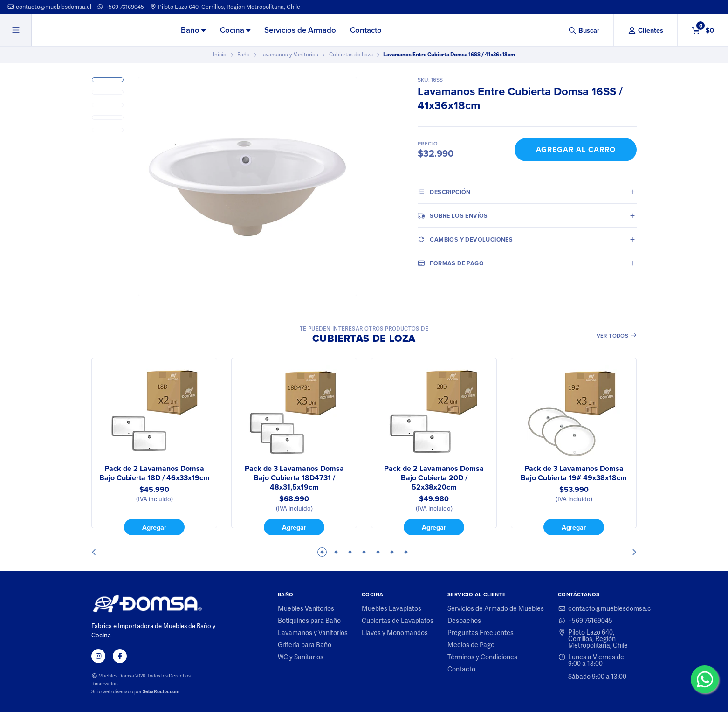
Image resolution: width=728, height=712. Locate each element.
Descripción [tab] (444, 192)
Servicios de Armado (300, 30)
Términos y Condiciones (482, 657)
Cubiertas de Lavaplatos (398, 621)
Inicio (220, 55)
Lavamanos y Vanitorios (289, 55)
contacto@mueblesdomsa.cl (49, 7)
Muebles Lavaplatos (391, 608)
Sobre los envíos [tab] (453, 215)
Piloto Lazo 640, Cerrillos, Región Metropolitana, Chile (225, 7)
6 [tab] (392, 552)
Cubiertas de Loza (351, 55)
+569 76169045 (120, 7)
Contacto (366, 30)
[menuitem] (193, 31)
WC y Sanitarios (301, 657)
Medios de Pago (471, 645)
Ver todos (617, 336)
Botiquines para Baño (309, 621)
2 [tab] (336, 552)
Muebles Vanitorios (306, 608)
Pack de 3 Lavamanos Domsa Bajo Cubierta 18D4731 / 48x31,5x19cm (294, 478)
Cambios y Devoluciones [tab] (465, 239)
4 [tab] (364, 552)
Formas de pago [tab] (451, 263)
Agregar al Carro (576, 149)
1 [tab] (322, 552)
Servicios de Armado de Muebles (496, 608)
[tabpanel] (154, 447)
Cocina (235, 30)
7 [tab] (406, 552)
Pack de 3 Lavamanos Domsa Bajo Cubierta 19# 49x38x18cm (574, 473)
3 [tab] (350, 552)
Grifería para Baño (305, 645)
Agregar (154, 527)
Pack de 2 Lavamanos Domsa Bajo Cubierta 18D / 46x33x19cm (155, 473)
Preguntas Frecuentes (481, 633)
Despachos (464, 621)
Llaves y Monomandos (395, 633)
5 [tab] (378, 552)
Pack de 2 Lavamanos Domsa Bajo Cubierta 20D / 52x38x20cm (434, 478)
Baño (193, 30)
